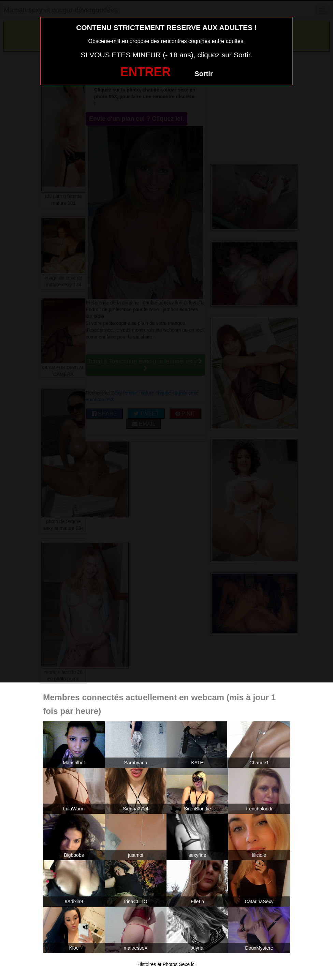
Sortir (204, 74)
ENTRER (145, 72)
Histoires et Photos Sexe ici (166, 964)
